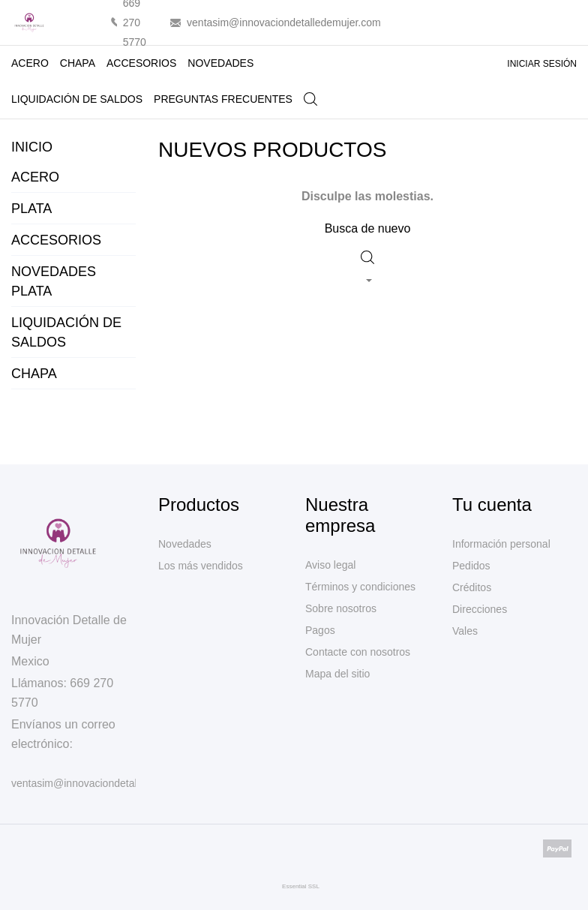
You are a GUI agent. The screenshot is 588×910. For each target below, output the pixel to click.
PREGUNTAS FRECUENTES (223, 99)
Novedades (185, 544)
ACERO (30, 63)
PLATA (31, 209)
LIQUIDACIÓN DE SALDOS (81, 93)
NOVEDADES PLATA (54, 281)
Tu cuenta (492, 505)
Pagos (320, 630)
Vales (465, 631)
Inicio (32, 147)
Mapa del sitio (337, 674)
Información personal (501, 544)
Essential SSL (301, 886)
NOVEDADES (220, 63)
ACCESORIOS (141, 63)
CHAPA (78, 63)
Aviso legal (330, 565)
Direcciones (480, 609)
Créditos (472, 587)
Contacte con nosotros (358, 652)
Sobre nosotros (341, 608)
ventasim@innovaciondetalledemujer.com (284, 23)
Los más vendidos (201, 566)
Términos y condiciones (360, 587)
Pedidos (471, 566)
